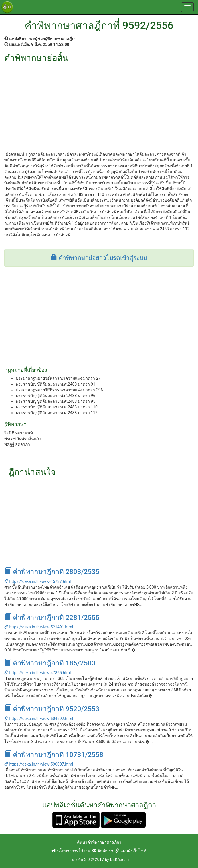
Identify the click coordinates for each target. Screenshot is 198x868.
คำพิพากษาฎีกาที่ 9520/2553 (52, 709)
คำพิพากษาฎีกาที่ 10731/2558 (54, 755)
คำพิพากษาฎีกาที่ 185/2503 (50, 663)
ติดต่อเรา (103, 851)
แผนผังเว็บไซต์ (131, 851)
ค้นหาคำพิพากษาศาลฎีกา (99, 842)
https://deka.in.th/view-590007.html (39, 764)
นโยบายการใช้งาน (71, 851)
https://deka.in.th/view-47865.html (37, 673)
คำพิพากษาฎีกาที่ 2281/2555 (52, 618)
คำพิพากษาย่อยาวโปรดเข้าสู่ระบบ (99, 258)
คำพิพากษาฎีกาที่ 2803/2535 (52, 572)
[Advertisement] (99, 106)
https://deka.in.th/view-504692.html (39, 719)
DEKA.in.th (119, 859)
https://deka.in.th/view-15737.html (37, 581)
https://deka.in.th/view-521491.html (39, 627)
